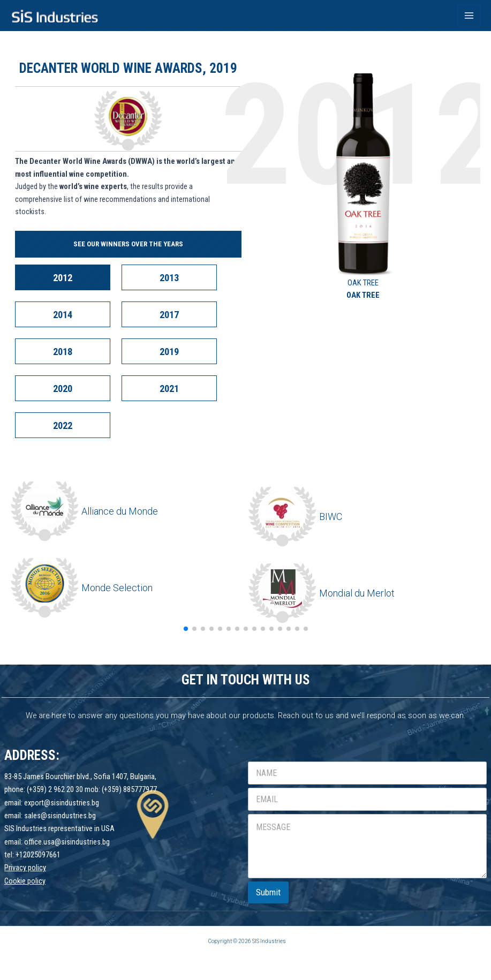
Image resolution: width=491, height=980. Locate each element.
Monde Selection (117, 588)
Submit (268, 892)
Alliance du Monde (120, 511)
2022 (63, 425)
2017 (169, 315)
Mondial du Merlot (357, 593)
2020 (63, 389)
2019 (169, 352)
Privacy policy (25, 868)
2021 (169, 389)
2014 (63, 315)
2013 (169, 278)
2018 (63, 352)
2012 (63, 278)
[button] (186, 629)
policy (36, 881)
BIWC (331, 517)
